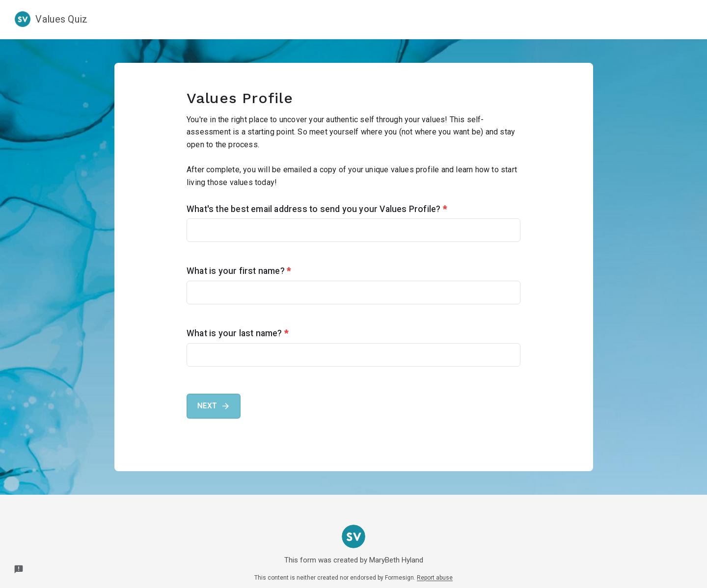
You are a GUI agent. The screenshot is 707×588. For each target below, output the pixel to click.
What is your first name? (239, 271)
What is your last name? (237, 333)
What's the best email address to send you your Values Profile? (317, 209)
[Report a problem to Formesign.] (19, 569)
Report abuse (435, 578)
